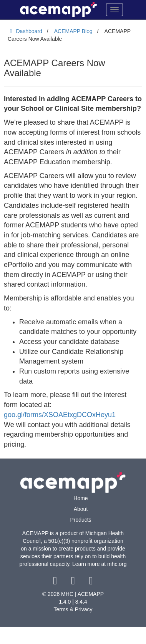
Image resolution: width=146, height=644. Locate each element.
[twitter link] (74, 582)
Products (80, 520)
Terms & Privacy (73, 609)
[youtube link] (91, 582)
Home (80, 498)
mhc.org (117, 564)
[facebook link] (56, 582)
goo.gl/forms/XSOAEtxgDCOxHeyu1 (60, 415)
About (81, 509)
